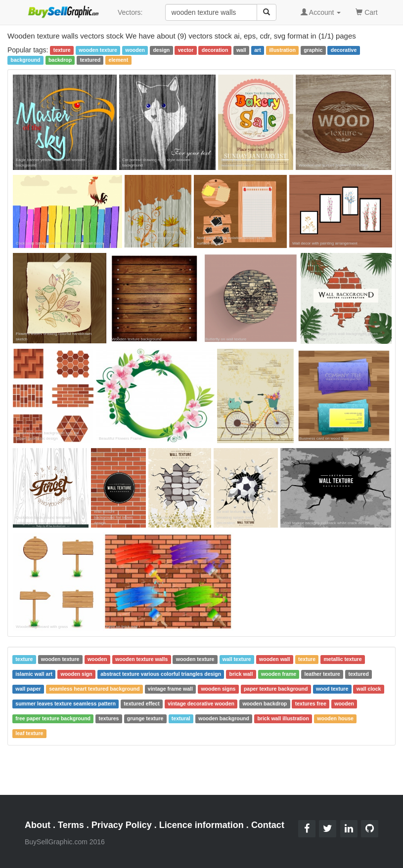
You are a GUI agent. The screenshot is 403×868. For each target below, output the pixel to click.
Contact (268, 825)
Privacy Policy (122, 825)
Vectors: (130, 12)
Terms (71, 825)
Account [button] (321, 12)
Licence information (201, 825)
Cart (366, 12)
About (38, 825)
